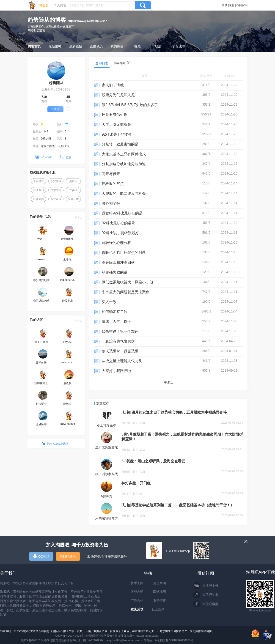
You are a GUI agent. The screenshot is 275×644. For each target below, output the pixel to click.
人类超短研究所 (107, 518)
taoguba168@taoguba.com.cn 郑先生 (129, 640)
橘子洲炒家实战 (107, 474)
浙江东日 (38, 190)
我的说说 (117, 46)
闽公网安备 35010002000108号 (174, 640)
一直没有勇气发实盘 (118, 341)
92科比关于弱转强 (117, 134)
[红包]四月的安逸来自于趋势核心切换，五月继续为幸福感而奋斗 (174, 412)
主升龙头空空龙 (107, 447)
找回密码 (242, 5)
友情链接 (159, 600)
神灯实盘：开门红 (136, 483)
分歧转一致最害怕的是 (120, 144)
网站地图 (159, 592)
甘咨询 (73, 190)
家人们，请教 (113, 85)
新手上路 (137, 583)
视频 (137, 46)
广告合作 (137, 600)
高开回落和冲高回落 (118, 262)
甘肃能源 (56, 190)
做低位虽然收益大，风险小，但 (127, 282)
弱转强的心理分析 (116, 243)
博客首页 (34, 46)
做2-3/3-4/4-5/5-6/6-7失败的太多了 (130, 105)
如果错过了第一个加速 (120, 331)
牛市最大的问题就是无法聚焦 (126, 292)
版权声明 (137, 592)
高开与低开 (111, 174)
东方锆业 (56, 199)
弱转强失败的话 (115, 272)
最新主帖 (55, 46)
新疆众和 (38, 199)
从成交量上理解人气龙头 (122, 361)
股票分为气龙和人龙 (118, 95)
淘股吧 (43, 5)
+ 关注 (55, 109)
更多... (79, 218)
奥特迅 (73, 181)
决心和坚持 (111, 203)
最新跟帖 (76, 46)
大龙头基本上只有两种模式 (124, 154)
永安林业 (38, 181)
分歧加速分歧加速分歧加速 (124, 164)
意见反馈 (137, 609)
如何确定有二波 (115, 312)
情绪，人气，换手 (116, 322)
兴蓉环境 (73, 199)
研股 (158, 46)
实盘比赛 (179, 46)
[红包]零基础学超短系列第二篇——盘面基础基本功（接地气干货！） (178, 505)
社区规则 (158, 609)
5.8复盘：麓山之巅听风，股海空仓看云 (153, 461)
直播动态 (96, 46)
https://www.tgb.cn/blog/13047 (87, 21)
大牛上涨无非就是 (116, 125)
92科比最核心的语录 (118, 223)
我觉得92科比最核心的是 (122, 213)
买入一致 (109, 302)
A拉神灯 (106, 496)
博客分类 (122, 63)
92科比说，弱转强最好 (120, 233)
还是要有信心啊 (115, 115)
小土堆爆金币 (107, 425)
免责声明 (159, 583)
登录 (225, 5)
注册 (231, 5)
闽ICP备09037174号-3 (35, 640)
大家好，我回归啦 (116, 371)
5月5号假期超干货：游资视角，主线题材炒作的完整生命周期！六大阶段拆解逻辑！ (182, 437)
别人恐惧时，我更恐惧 (120, 351)
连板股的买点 (113, 184)
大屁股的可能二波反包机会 (124, 193)
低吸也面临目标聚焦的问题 (124, 253)
